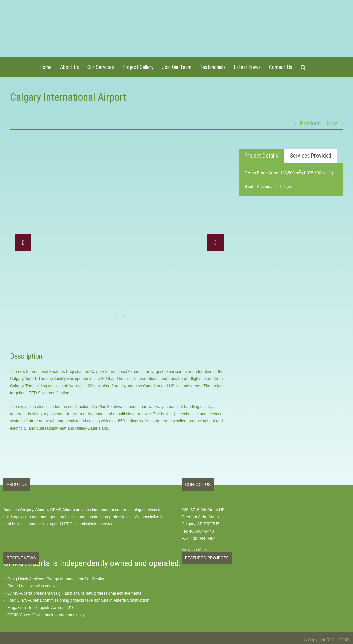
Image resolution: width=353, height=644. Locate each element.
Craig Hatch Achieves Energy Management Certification (56, 579)
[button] (303, 67)
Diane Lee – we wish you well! (34, 586)
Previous (310, 123)
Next (332, 123)
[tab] (261, 156)
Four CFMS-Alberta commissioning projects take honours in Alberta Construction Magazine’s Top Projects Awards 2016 (78, 604)
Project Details (261, 156)
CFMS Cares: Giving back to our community (46, 615)
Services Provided (311, 156)
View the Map (194, 550)
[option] (119, 238)
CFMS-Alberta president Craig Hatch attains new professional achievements (74, 593)
